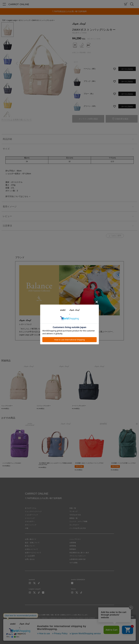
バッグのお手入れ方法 (78, 528)
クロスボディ (30, 521)
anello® (32, 580)
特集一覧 (73, 508)
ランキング (74, 511)
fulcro (73, 589)
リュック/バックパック (33, 511)
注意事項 (7, 226)
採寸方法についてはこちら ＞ (18, 196)
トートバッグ (30, 518)
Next (66, 63)
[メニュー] (4, 4)
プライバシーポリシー (78, 556)
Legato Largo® (35, 589)
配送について (30, 546)
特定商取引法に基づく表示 (79, 553)
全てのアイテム (31, 508)
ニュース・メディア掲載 (78, 521)
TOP (4, 20)
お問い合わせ (30, 559)
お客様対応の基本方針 (78, 559)
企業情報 (73, 543)
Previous (17, 63)
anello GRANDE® (78, 580)
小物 (27, 528)
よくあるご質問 (115, 236)
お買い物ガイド (31, 539)
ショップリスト (75, 539)
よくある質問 (30, 556)
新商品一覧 (74, 518)
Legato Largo (12, 20)
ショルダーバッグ (31, 515)
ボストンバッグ (24, 20)
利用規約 (73, 549)
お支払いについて (31, 549)
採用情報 (73, 546)
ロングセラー (74, 525)
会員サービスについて (33, 553)
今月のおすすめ (75, 515)
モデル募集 (74, 563)
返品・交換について (32, 543)
